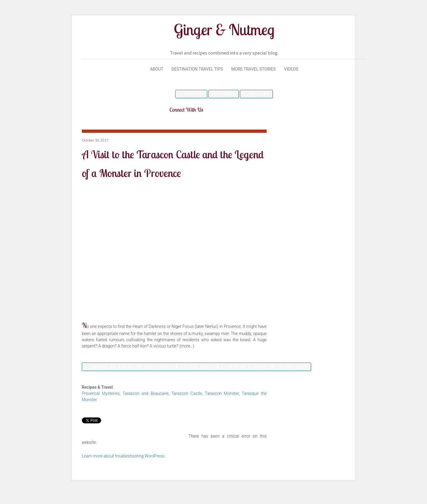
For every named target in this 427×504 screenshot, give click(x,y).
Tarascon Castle (187, 393)
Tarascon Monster (222, 393)
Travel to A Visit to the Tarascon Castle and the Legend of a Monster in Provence (199, 367)
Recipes (194, 94)
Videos (291, 69)
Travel (226, 94)
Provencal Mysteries (101, 393)
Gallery (259, 94)
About (157, 69)
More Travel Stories (254, 69)
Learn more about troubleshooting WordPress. (124, 456)
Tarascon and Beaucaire (145, 393)
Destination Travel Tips (197, 69)
